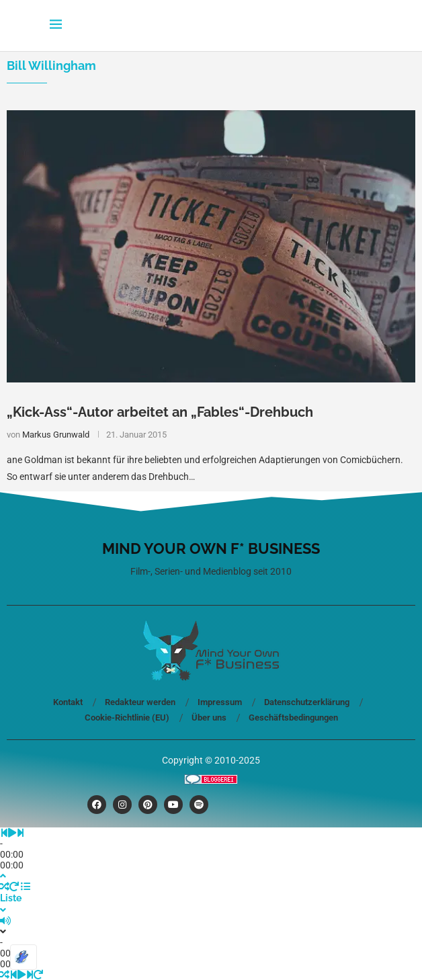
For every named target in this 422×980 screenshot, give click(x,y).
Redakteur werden (140, 702)
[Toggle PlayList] (211, 898)
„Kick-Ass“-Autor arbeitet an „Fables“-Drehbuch (160, 412)
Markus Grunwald (56, 435)
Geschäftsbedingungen (293, 718)
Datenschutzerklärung (307, 702)
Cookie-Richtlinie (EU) (127, 718)
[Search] (366, 26)
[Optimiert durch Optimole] (24, 957)
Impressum (220, 702)
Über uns (209, 718)
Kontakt (68, 702)
